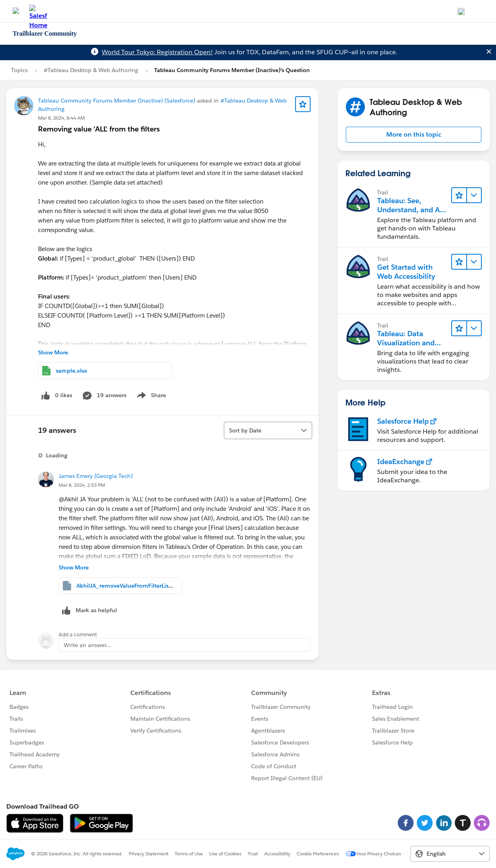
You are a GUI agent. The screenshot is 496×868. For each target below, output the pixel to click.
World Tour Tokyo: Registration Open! (157, 52)
